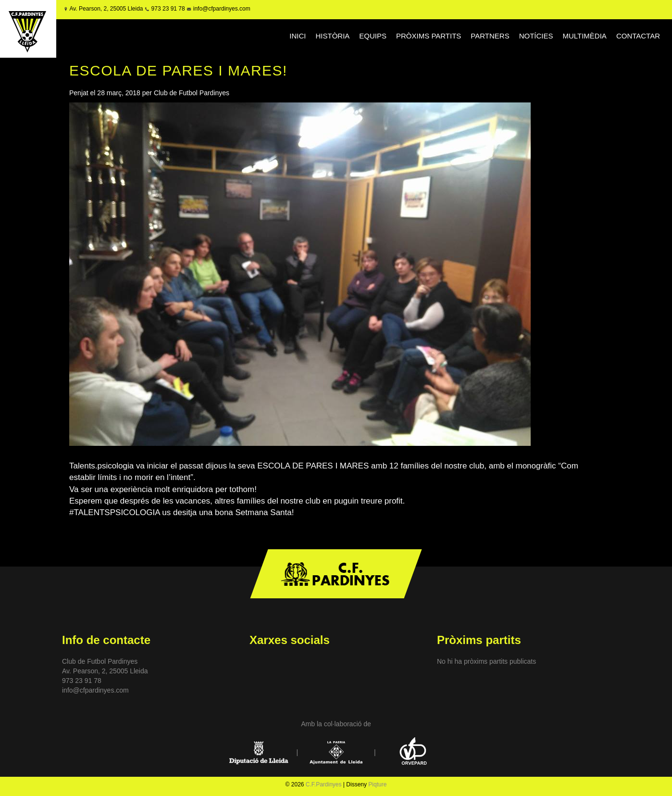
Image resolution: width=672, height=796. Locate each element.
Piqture (377, 784)
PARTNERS (490, 36)
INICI (298, 36)
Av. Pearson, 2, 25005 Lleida (106, 9)
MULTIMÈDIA (584, 36)
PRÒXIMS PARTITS (429, 36)
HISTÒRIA (333, 36)
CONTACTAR (638, 36)
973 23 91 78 (168, 9)
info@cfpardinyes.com (221, 9)
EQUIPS (373, 36)
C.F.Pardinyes (324, 784)
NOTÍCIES (536, 36)
